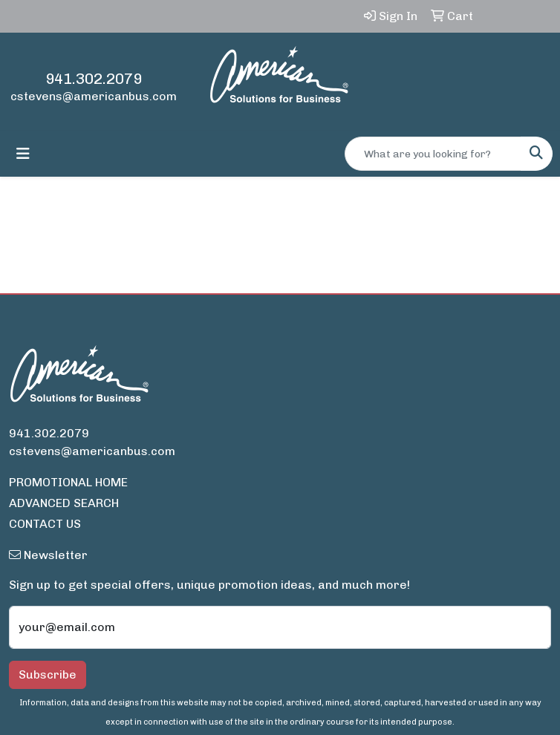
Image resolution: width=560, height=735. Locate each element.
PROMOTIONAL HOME (68, 482)
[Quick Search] (433, 154)
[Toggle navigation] (23, 154)
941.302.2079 (94, 79)
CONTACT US (45, 524)
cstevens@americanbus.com (94, 96)
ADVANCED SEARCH (64, 503)
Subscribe (48, 674)
